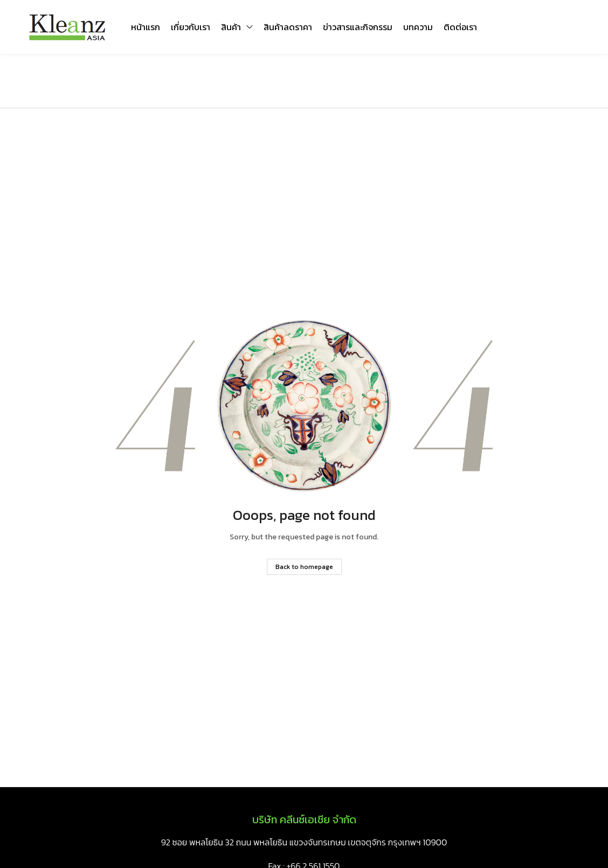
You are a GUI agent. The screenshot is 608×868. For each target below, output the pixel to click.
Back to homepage (304, 567)
